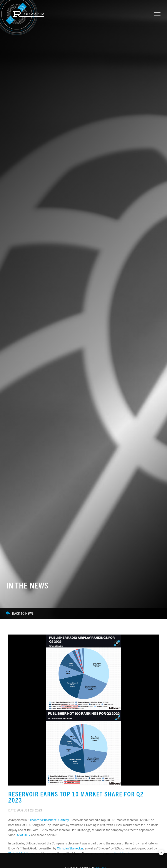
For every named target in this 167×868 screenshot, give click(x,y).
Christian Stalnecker (70, 848)
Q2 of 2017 (23, 835)
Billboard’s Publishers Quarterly (48, 820)
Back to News (20, 614)
